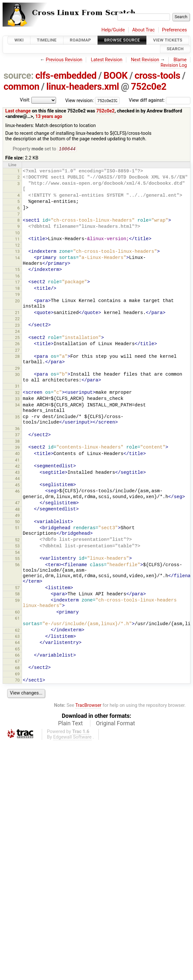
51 (17, 528)
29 (17, 369)
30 (17, 375)
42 (17, 467)
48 (17, 510)
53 (17, 547)
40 (17, 454)
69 (17, 675)
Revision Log (174, 65)
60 (17, 613)
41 (17, 461)
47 (17, 503)
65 (17, 650)
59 (17, 601)
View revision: (80, 100)
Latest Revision (107, 60)
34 (17, 406)
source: (19, 76)
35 (17, 418)
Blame (180, 60)
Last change (18, 111)
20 (17, 302)
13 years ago (49, 117)
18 (17, 289)
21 (17, 313)
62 (17, 631)
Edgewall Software (72, 738)
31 (17, 387)
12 (17, 246)
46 (17, 492)
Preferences (174, 30)
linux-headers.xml (83, 87)
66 (17, 656)
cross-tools (158, 76)
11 (17, 240)
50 (17, 522)
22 (17, 319)
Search (175, 49)
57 (17, 588)
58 (17, 595)
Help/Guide (113, 30)
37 (17, 435)
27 (17, 351)
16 (17, 277)
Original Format (115, 724)
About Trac (143, 30)
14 (17, 258)
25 (17, 338)
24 (17, 332)
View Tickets (168, 40)
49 (17, 516)
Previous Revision (64, 60)
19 (17, 295)
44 (17, 479)
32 (17, 393)
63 (17, 637)
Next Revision (145, 60)
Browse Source (122, 40)
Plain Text (70, 724)
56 (17, 565)
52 (17, 540)
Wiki (19, 40)
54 (17, 553)
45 (17, 486)
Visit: (25, 100)
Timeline (47, 40)
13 (17, 252)
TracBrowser (89, 706)
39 (17, 448)
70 (17, 681)
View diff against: (160, 100)
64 (17, 643)
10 (17, 233)
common (21, 87)
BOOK (116, 76)
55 (17, 559)
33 (17, 399)
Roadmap (81, 40)
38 (17, 442)
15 (17, 270)
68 (17, 668)
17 (17, 283)
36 (17, 429)
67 (17, 662)
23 (17, 326)
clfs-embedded (66, 76)
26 (17, 344)
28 (17, 357)
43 (17, 473)
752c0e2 (149, 87)
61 (17, 619)
